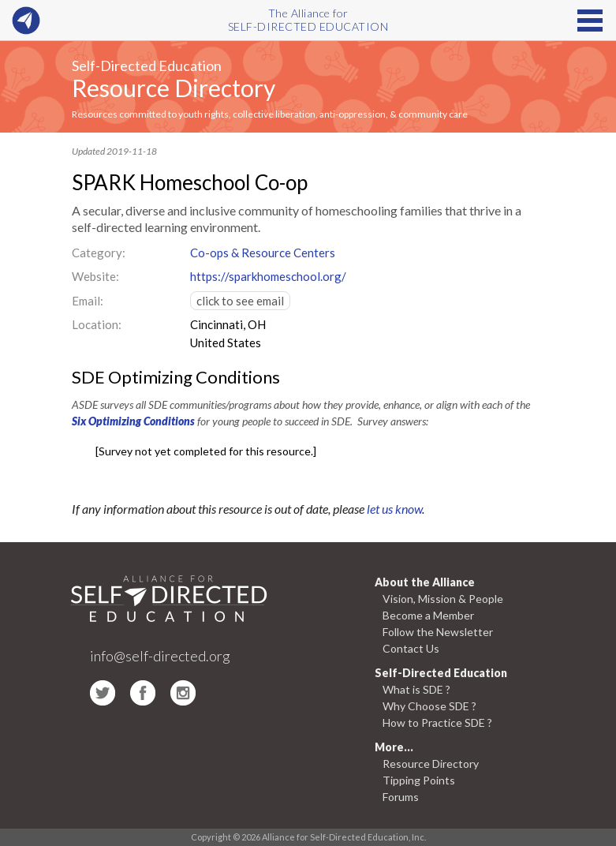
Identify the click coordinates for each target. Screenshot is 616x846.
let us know (394, 509)
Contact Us (411, 648)
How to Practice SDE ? (437, 722)
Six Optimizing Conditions (133, 421)
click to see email (240, 301)
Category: (99, 253)
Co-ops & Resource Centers (263, 253)
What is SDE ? (416, 689)
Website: (95, 276)
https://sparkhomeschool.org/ (268, 276)
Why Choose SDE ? (429, 706)
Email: (88, 301)
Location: (97, 324)
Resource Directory (174, 88)
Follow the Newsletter (438, 632)
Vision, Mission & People (443, 599)
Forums (401, 797)
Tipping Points (419, 780)
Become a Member (428, 615)
